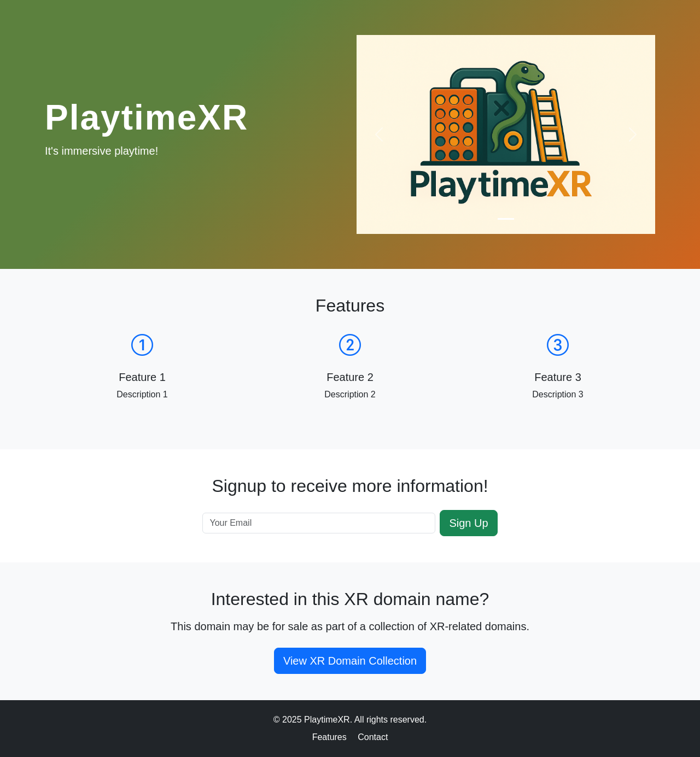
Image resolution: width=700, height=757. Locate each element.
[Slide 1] (506, 219)
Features (329, 737)
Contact (373, 737)
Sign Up (468, 523)
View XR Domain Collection (350, 661)
